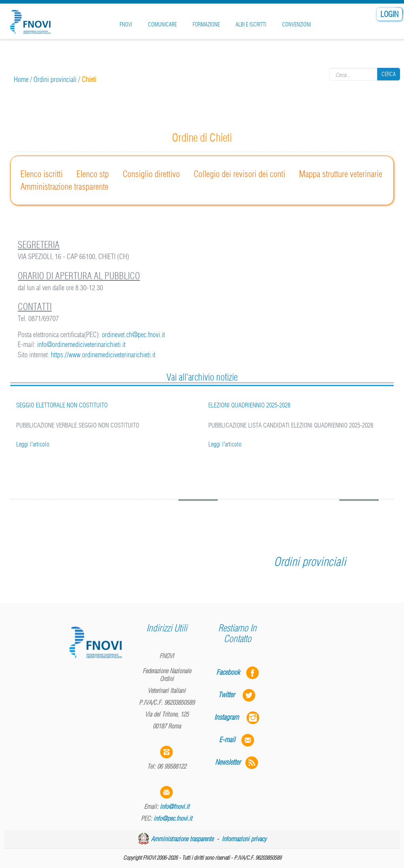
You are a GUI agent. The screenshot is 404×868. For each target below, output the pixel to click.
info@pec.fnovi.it (173, 818)
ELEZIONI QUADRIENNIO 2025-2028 (249, 405)
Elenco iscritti (42, 174)
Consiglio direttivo (151, 174)
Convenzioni (296, 24)
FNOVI (126, 24)
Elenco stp (93, 174)
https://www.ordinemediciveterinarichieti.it (103, 355)
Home (21, 79)
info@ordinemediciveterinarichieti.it (81, 344)
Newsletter (237, 762)
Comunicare (162, 24)
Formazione (206, 24)
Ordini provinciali (55, 79)
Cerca (389, 74)
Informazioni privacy (244, 839)
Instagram (238, 717)
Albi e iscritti (251, 24)
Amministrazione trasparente (65, 187)
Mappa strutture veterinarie (341, 174)
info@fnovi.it (175, 806)
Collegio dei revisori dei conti (239, 174)
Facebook (230, 672)
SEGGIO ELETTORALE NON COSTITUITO (62, 405)
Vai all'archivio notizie (202, 377)
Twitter (238, 695)
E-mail (227, 740)
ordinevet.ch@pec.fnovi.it (133, 335)
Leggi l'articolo (33, 444)
